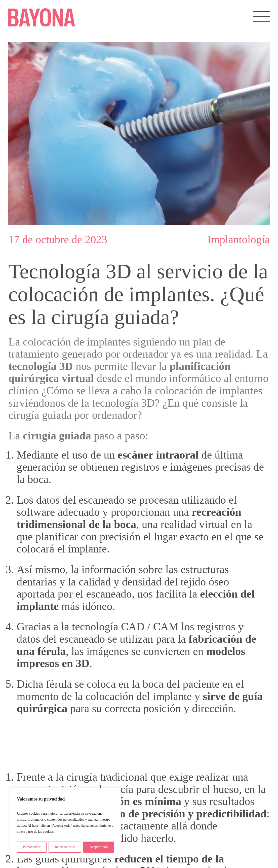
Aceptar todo (99, 847)
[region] (65, 823)
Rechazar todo (65, 847)
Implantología (239, 240)
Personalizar (32, 847)
